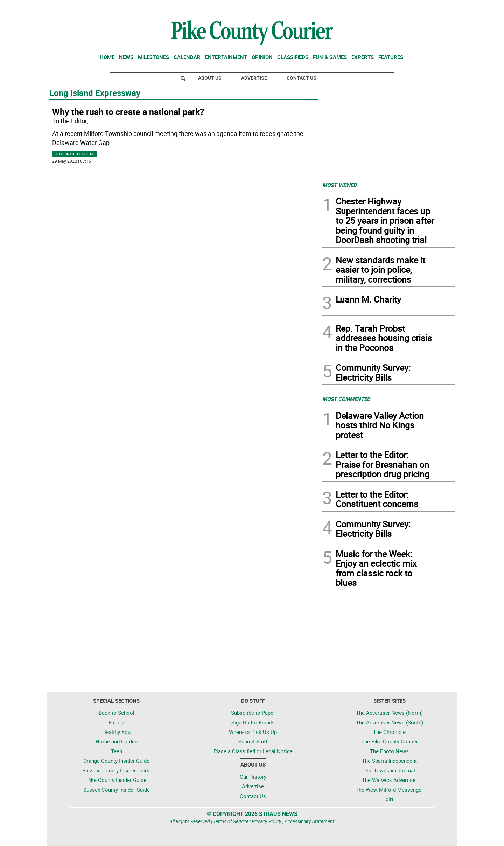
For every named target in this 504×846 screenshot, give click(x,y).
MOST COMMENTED (346, 399)
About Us (210, 78)
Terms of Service (231, 821)
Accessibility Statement (310, 821)
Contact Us (302, 78)
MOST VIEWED (339, 185)
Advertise (254, 78)
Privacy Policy (267, 821)
